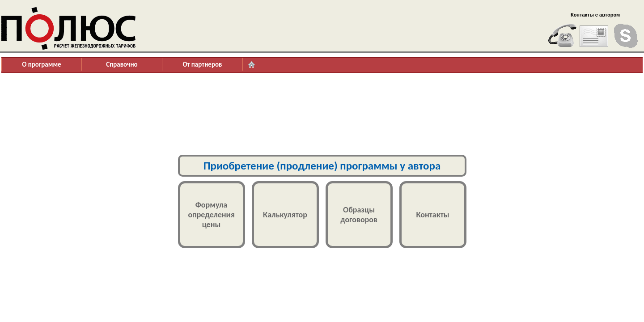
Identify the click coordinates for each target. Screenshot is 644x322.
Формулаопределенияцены (211, 215)
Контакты (432, 215)
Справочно (122, 64)
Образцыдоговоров (359, 215)
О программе (41, 64)
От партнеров (202, 64)
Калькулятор (285, 215)
